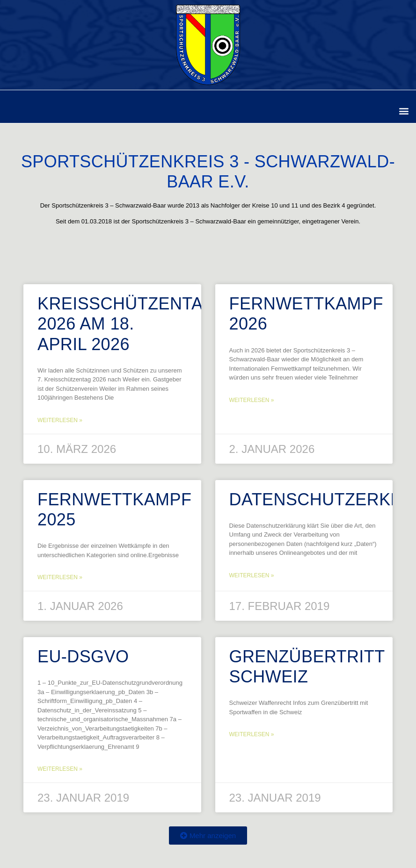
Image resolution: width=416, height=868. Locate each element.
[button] (404, 111)
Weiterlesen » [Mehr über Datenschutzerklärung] (252, 575)
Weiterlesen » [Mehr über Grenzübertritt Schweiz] (252, 734)
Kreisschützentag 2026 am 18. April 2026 (127, 324)
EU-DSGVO (83, 656)
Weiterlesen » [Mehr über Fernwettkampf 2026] (252, 400)
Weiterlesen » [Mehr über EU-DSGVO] (60, 769)
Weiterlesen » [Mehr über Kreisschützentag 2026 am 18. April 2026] (60, 420)
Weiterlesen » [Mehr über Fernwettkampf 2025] (60, 577)
